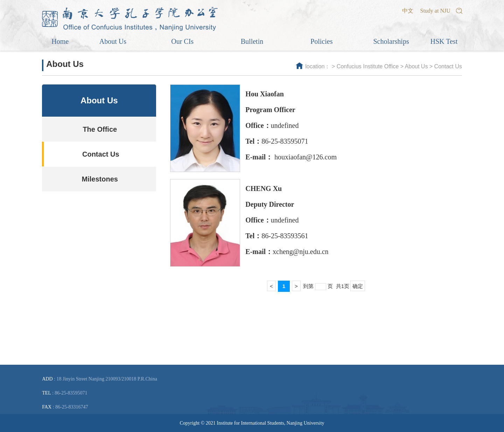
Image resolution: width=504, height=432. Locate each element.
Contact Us (448, 66)
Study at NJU (435, 11)
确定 (358, 286)
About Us (416, 66)
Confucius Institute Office (368, 66)
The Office (100, 129)
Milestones (100, 179)
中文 (408, 11)
